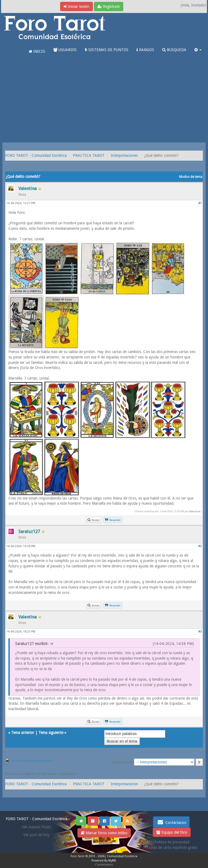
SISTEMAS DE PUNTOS (107, 50)
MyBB (112, 861)
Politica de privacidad (172, 842)
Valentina (195, 511)
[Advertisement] (104, 102)
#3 (200, 632)
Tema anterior (23, 733)
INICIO (37, 51)
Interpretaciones (124, 155)
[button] (198, 50)
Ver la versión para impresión (32, 761)
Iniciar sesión (77, 6)
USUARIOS (65, 50)
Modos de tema (191, 177)
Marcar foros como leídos (104, 833)
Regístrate (109, 6)
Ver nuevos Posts (36, 827)
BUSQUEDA (174, 50)
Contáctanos (171, 822)
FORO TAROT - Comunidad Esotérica (36, 155)
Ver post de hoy (36, 835)
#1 (200, 203)
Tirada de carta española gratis (172, 847)
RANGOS (145, 50)
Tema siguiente (51, 733)
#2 (200, 546)
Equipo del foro (172, 832)
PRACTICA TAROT (89, 155)
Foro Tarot (78, 856)
